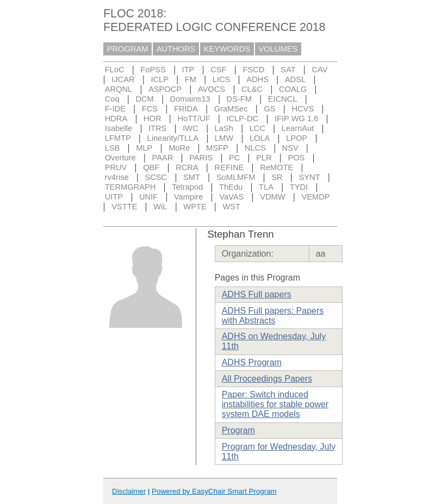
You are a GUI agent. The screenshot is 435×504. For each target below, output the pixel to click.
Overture (120, 158)
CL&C (252, 89)
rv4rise (117, 177)
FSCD (253, 70)
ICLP (160, 79)
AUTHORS (176, 49)
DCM (144, 99)
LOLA (260, 138)
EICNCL (283, 99)
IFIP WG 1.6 (296, 119)
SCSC (156, 177)
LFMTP (118, 138)
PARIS (201, 158)
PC (234, 158)
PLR (264, 158)
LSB (113, 148)
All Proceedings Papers (267, 379)
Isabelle (119, 128)
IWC (191, 128)
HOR (153, 119)
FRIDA (186, 109)
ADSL (295, 79)
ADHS (257, 79)
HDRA (116, 119)
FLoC (115, 70)
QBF (151, 167)
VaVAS (231, 197)
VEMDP (315, 197)
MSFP (217, 148)
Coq (112, 99)
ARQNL (119, 89)
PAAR (163, 158)
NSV (290, 148)
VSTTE (124, 207)
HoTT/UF (194, 119)
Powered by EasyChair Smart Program (214, 491)
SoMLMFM (236, 177)
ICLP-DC (243, 119)
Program (238, 430)
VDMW (272, 197)
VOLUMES (278, 49)
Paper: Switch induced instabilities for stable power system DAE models (275, 404)
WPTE (195, 207)
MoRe (179, 148)
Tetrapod (187, 187)
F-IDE (115, 109)
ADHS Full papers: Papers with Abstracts (273, 316)
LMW (224, 138)
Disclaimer (129, 491)
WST (232, 207)
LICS (222, 79)
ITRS (157, 128)
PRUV (116, 167)
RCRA (187, 167)
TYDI (299, 187)
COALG (293, 89)
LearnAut (298, 128)
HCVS (303, 109)
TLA (266, 187)
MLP (144, 148)
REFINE (229, 167)
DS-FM (239, 99)
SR (277, 177)
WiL (160, 207)
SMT (192, 177)
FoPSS (153, 70)
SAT (288, 70)
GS (269, 109)
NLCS (255, 148)
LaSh (224, 128)
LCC (257, 128)
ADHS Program (252, 362)
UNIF (148, 197)
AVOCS (212, 89)
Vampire (189, 197)
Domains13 (190, 99)
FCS (150, 109)
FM (191, 79)
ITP (188, 70)
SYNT (310, 177)
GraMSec (231, 109)
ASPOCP (165, 89)
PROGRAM (128, 49)
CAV (319, 70)
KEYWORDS (227, 49)
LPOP (297, 138)
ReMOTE (276, 167)
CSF (218, 70)
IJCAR (123, 79)
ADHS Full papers (257, 294)
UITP (114, 197)
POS (296, 158)
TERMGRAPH (130, 187)
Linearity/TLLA (173, 138)
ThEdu (231, 187)
